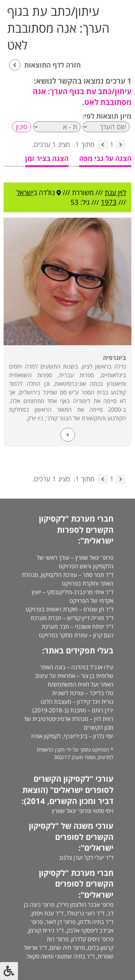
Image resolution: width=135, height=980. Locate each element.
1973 (109, 202)
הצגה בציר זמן (47, 158)
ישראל (25, 193)
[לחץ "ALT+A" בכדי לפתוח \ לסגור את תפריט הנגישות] (9, 971)
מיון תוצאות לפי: (107, 116)
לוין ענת (115, 193)
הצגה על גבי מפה (105, 158)
